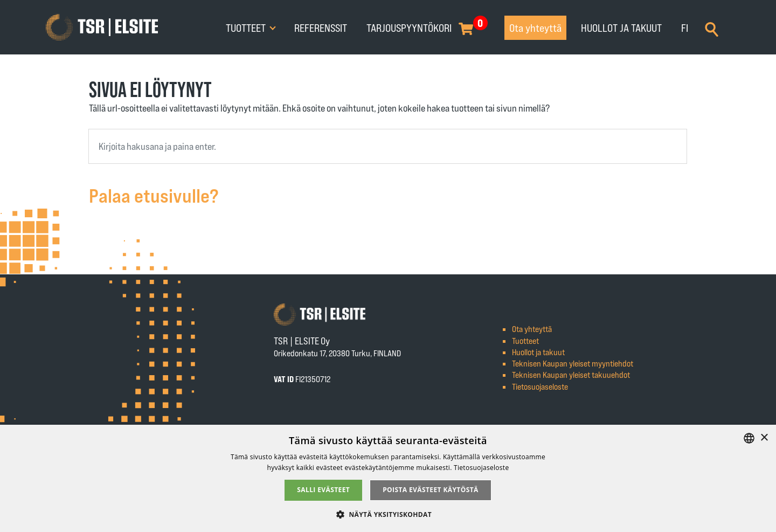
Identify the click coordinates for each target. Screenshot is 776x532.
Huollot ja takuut (621, 27)
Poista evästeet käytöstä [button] (431, 490)
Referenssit (321, 27)
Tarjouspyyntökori (409, 27)
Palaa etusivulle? (154, 195)
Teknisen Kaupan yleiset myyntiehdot (573, 363)
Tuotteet (247, 27)
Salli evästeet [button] (323, 490)
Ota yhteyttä (535, 27)
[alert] (388, 478)
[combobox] (388, 146)
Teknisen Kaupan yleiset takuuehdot (571, 374)
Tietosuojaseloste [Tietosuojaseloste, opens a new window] (481, 468)
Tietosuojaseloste (540, 386)
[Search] (712, 28)
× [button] (764, 438)
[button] (388, 514)
